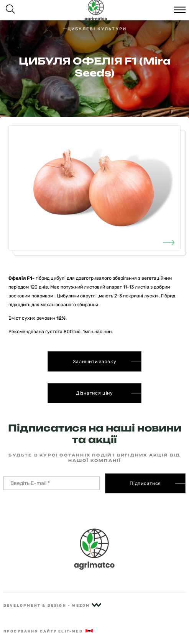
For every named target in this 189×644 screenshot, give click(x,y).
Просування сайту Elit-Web (49, 631)
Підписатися (145, 483)
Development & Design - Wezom (52, 605)
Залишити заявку (95, 362)
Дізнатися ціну (94, 393)
